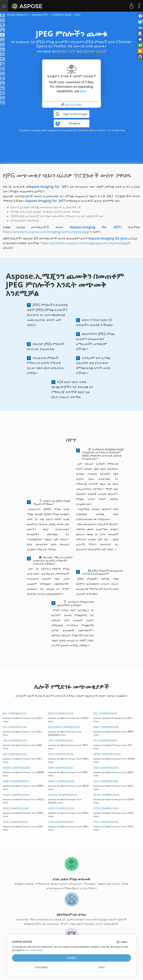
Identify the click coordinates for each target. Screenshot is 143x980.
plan (83, 91)
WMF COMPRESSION (16, 781)
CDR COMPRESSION (15, 822)
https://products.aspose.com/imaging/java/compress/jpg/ (84, 243)
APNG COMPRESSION (107, 754)
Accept (71, 958)
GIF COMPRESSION (15, 754)
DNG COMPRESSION (16, 808)
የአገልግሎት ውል (85, 130)
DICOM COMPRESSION (63, 795)
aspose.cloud (94, 51)
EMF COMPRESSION (61, 768)
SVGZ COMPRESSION (16, 795)
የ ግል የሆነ (102, 130)
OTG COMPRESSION (106, 808)
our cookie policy (34, 950)
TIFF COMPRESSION (61, 741)
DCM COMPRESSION (106, 795)
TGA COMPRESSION (106, 822)
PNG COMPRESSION (61, 754)
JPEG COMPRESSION (61, 713)
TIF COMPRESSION (105, 741)
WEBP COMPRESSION (16, 768)
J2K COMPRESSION (15, 727)
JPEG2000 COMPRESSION (64, 727)
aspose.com (65, 51)
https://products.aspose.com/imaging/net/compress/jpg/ (46, 232)
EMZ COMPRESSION (106, 768)
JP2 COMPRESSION (105, 713)
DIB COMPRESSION (15, 741)
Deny (102, 967)
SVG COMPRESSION (106, 781)
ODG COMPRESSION (61, 808)
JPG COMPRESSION (15, 713)
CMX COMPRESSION (61, 822)
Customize (41, 967)
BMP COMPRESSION (106, 727)
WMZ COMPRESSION (61, 781)
